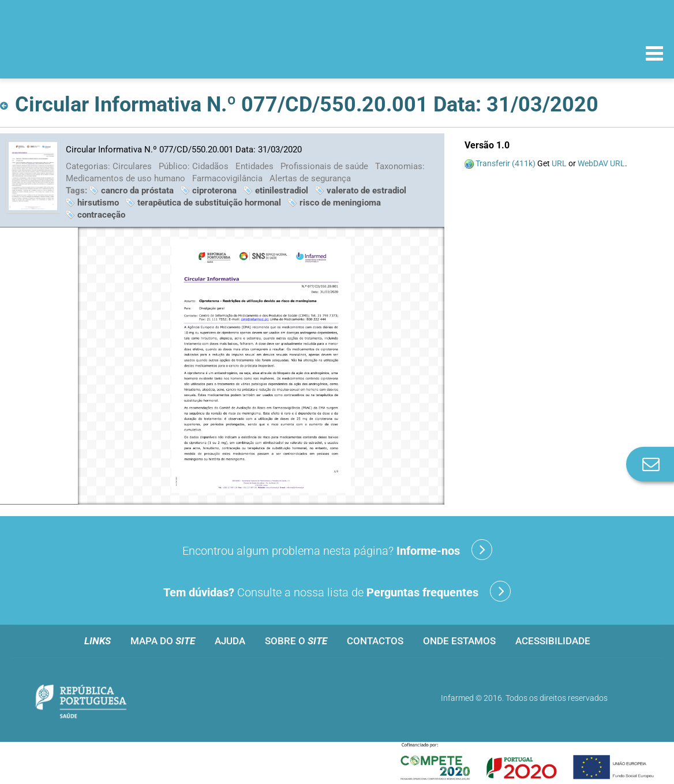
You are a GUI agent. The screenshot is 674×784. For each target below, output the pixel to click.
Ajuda (230, 641)
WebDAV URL (601, 163)
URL (559, 163)
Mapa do (163, 641)
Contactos (375, 641)
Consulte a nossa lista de (337, 591)
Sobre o (296, 641)
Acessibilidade (553, 641)
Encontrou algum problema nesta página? (337, 550)
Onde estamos (459, 641)
